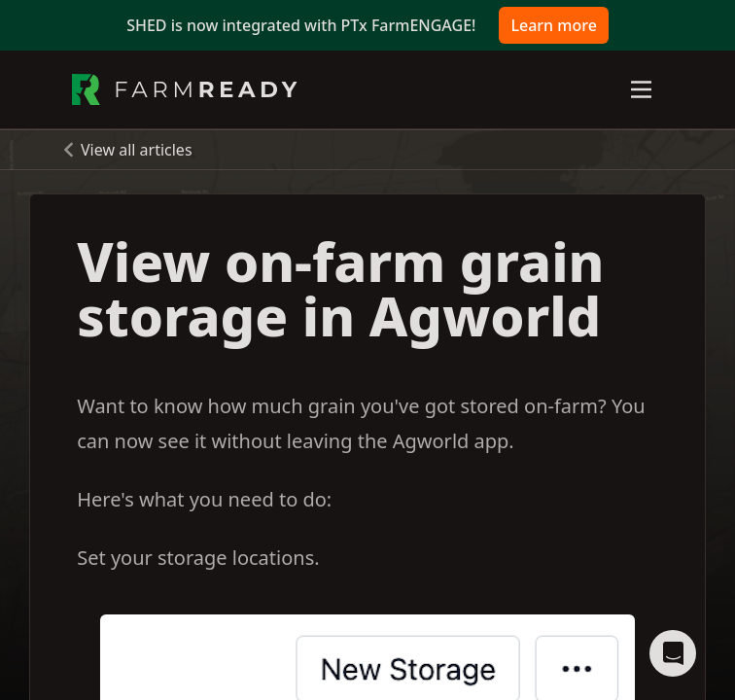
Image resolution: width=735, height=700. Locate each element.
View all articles (137, 150)
